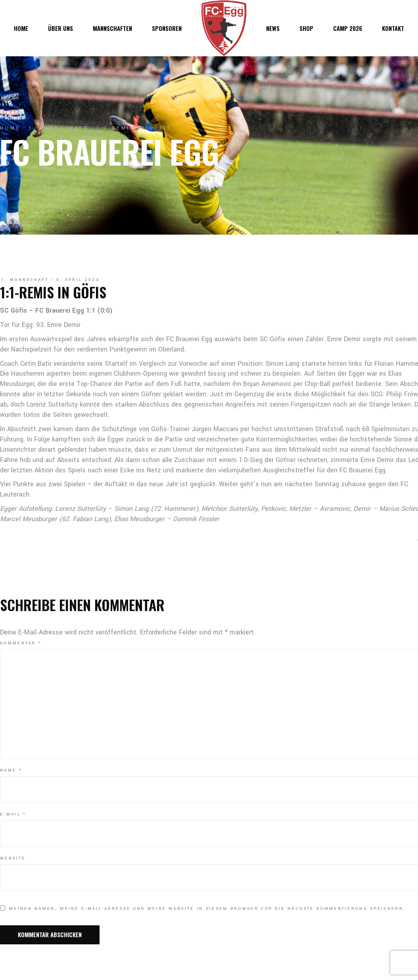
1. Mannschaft (58, 128)
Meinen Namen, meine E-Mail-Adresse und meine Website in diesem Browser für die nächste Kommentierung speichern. (207, 909)
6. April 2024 (78, 280)
